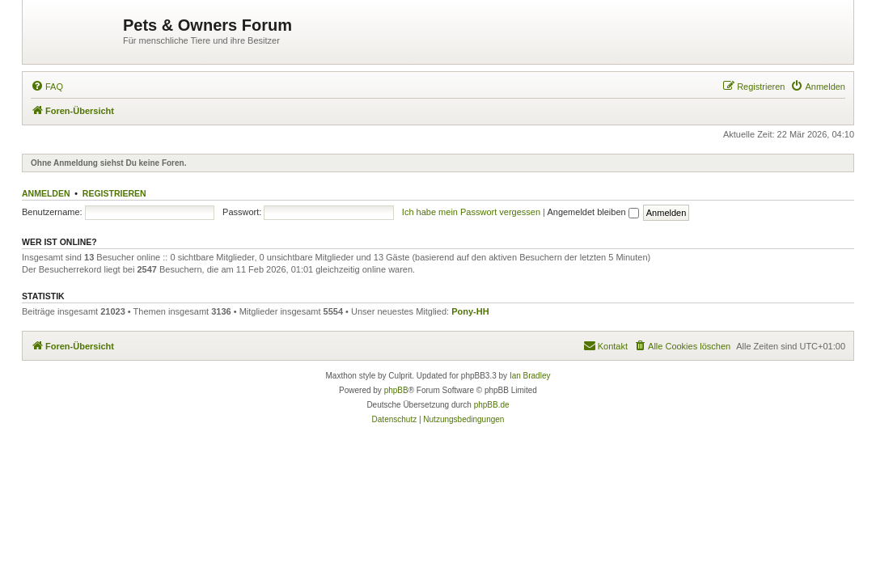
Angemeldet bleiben (592, 212)
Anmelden (46, 193)
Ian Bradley (530, 376)
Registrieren (114, 193)
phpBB (396, 390)
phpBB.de (492, 405)
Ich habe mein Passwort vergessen (471, 212)
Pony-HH (470, 311)
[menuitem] (47, 87)
